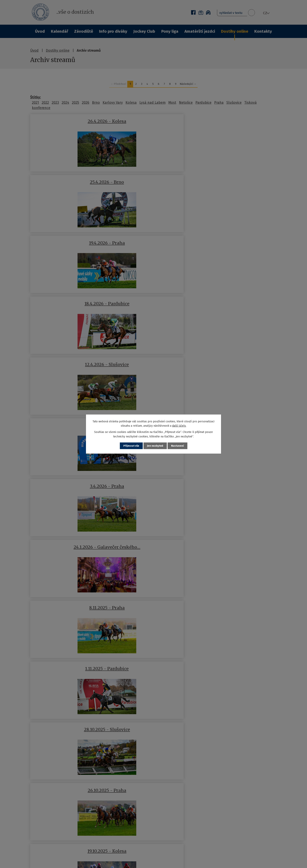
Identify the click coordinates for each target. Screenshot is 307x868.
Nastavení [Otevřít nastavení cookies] (178, 446)
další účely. (179, 426)
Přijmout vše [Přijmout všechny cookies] (131, 446)
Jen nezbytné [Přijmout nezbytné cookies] (155, 446)
